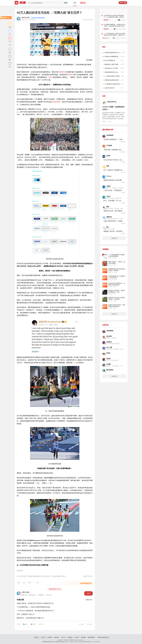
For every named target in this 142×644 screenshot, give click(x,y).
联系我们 (36, 637)
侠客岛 (108, 353)
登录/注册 (123, 3)
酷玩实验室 (110, 370)
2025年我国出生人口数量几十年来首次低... (117, 277)
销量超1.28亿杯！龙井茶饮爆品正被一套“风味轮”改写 (114, 231)
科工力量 (109, 347)
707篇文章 (41, 595)
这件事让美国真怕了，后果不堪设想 (114, 139)
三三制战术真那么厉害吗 (112, 76)
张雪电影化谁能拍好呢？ (112, 80)
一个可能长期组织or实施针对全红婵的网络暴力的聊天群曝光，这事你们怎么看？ (115, 34)
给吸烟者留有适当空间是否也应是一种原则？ (117, 270)
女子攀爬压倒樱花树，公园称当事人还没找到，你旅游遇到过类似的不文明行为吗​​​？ (115, 25)
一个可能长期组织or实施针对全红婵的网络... (117, 255)
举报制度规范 (91, 637)
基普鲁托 (71, 75)
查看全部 (114, 238)
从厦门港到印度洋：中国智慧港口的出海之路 (114, 221)
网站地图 (83, 637)
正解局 (108, 186)
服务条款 (57, 637)
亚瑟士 (51, 77)
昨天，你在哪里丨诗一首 (112, 201)
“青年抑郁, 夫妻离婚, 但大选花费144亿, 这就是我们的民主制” (114, 150)
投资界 (108, 156)
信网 (108, 166)
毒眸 (108, 207)
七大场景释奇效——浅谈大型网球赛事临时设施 (33, 607)
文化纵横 (109, 146)
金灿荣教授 (110, 135)
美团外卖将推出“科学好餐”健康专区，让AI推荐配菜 (114, 180)
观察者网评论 (112, 102)
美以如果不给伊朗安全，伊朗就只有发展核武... (117, 284)
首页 (75, 3)
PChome (109, 176)
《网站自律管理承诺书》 (103, 637)
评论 (105, 122)
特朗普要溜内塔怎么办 (111, 72)
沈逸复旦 (109, 342)
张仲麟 (108, 364)
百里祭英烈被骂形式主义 (112, 53)
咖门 (108, 227)
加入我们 (77, 637)
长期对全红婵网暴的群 (111, 56)
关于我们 (43, 637)
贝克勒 (77, 363)
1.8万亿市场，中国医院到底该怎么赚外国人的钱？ (114, 190)
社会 (24, 583)
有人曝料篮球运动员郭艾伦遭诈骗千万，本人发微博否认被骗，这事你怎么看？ (115, 16)
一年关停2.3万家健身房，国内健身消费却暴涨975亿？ (36, 611)
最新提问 (106, 20)
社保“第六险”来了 (110, 88)
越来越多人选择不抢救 (111, 64)
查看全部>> (89, 600)
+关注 (88, 593)
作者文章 (20, 600)
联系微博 (70, 637)
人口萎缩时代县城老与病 (112, 84)
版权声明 (50, 637)
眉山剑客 (109, 336)
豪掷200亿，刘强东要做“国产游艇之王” (30, 618)
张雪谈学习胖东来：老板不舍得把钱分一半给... (117, 291)
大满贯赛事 (56, 102)
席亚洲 (108, 359)
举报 (38, 583)
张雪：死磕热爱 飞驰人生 (26, 614)
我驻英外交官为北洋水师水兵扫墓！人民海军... (117, 298)
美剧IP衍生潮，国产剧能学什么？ (114, 211)
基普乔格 (63, 72)
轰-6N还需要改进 (110, 60)
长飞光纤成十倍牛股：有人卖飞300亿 (114, 160)
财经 (30, 583)
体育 (19, 583)
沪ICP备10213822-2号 (48, 642)
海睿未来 (109, 217)
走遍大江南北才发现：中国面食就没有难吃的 (117, 306)
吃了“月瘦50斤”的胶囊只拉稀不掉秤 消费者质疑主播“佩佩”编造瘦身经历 (114, 170)
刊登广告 (63, 637)
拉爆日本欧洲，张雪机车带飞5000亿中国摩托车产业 (35, 603)
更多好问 (120, 12)
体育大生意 (25, 18)
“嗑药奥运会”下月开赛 (111, 68)
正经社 (108, 197)
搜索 (66, 3)
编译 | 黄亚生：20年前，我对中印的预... (117, 263)
